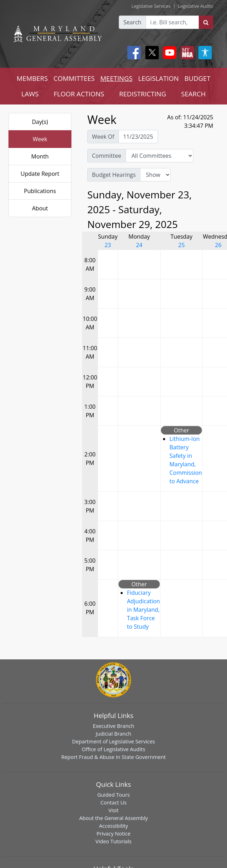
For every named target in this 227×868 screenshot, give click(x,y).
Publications (40, 191)
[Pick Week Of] (138, 137)
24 (139, 245)
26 (218, 245)
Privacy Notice (113, 833)
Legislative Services (151, 6)
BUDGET (197, 78)
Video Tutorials (113, 841)
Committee (107, 156)
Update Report (40, 174)
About (40, 208)
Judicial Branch (114, 734)
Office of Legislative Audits (113, 749)
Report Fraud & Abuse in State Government (113, 757)
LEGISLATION (159, 78)
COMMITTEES (74, 78)
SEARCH (193, 94)
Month (40, 156)
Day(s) (40, 122)
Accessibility (113, 826)
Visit (113, 810)
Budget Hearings (114, 175)
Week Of (103, 137)
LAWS (30, 94)
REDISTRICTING (143, 94)
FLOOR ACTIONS (79, 94)
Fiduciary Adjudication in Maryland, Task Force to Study (143, 610)
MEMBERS (32, 78)
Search (132, 22)
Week (40, 139)
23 (108, 245)
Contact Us (113, 802)
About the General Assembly (113, 818)
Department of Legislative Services (114, 741)
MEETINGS (117, 78)
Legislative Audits (196, 6)
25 (181, 245)
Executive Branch (114, 726)
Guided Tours (113, 795)
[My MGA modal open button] (186, 53)
